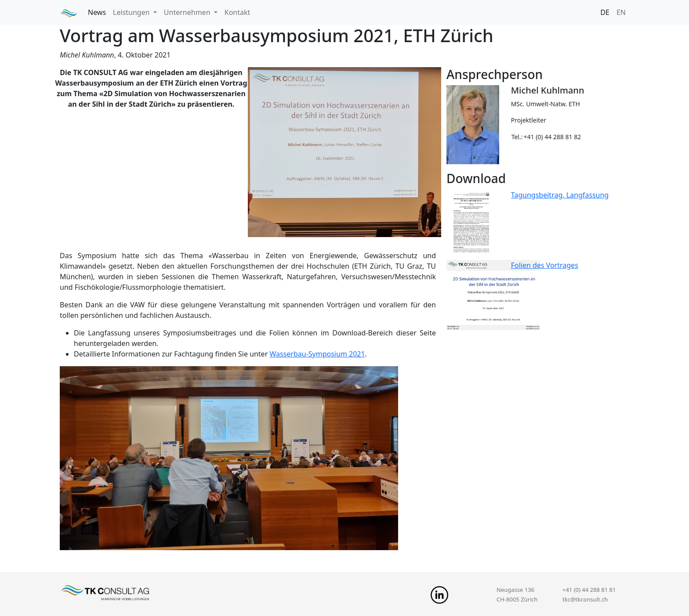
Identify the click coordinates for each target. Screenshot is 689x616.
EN (621, 12)
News (97, 12)
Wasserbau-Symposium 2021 (317, 354)
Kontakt (238, 12)
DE (605, 12)
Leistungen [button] (132, 12)
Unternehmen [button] (188, 12)
